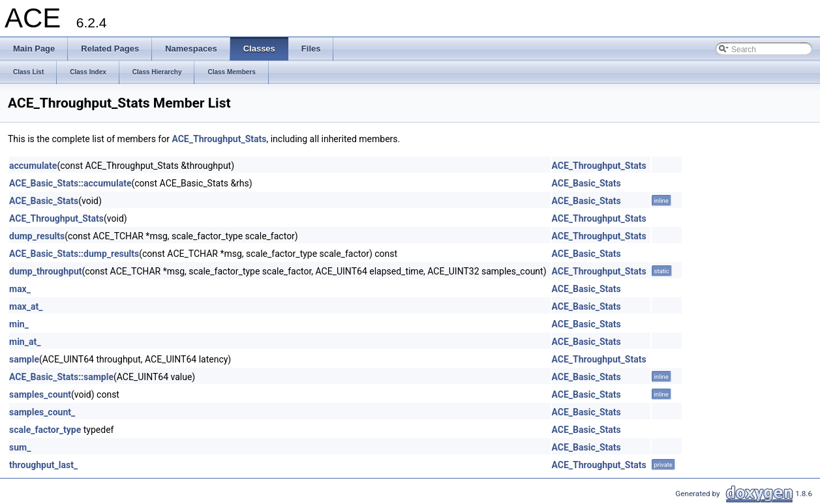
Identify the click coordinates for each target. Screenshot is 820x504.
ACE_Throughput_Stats (219, 139)
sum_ (20, 447)
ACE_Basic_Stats (586, 183)
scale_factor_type (45, 430)
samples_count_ (42, 412)
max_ (20, 289)
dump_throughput (45, 271)
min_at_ (25, 342)
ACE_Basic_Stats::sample (61, 377)
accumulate (33, 166)
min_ (19, 324)
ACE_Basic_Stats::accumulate (70, 183)
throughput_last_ (43, 465)
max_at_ (26, 306)
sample (24, 359)
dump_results (37, 236)
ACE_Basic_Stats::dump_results (74, 254)
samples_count (40, 394)
